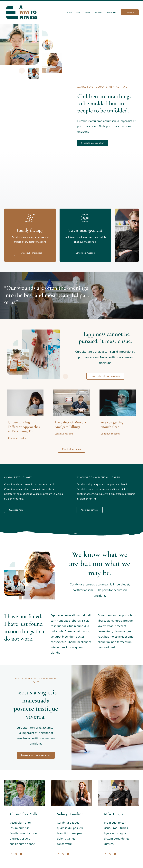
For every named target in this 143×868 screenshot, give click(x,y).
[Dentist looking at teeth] (71, 391)
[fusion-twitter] (16, 854)
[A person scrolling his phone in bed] (118, 391)
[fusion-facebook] (11, 854)
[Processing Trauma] (25, 391)
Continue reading (18, 438)
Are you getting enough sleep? (112, 424)
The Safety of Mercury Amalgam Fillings (71, 424)
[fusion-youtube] (21, 854)
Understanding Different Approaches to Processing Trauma (24, 427)
